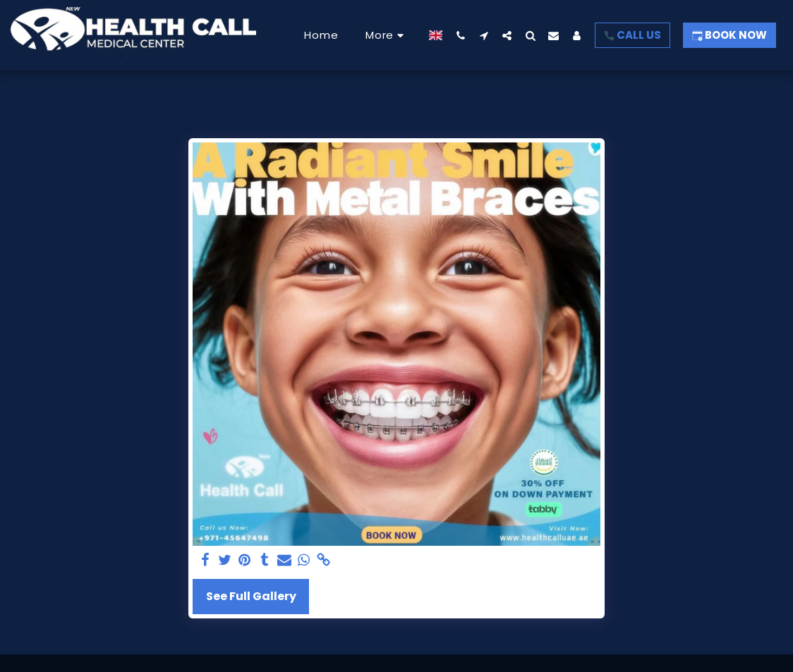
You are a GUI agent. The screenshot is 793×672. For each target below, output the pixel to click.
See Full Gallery (251, 596)
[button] (460, 35)
